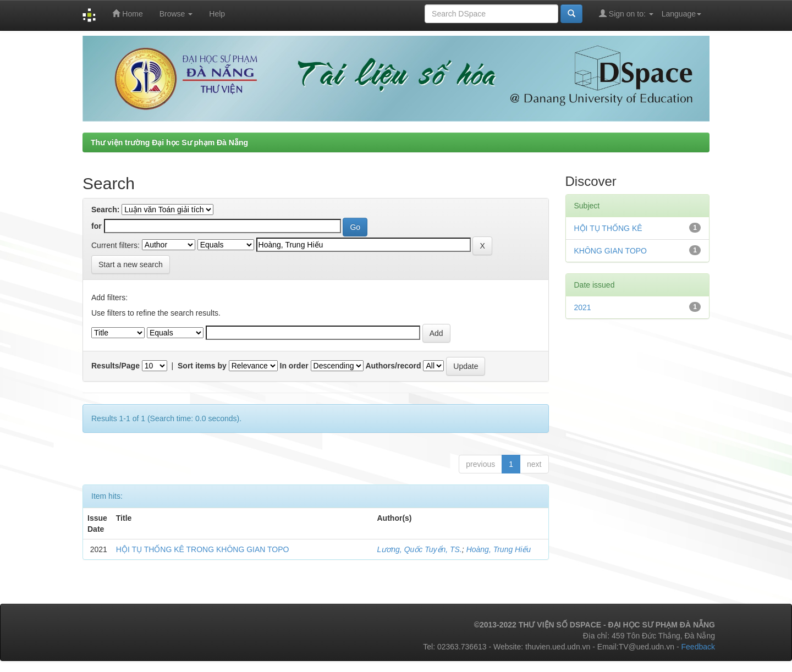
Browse (176, 14)
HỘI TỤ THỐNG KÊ (608, 228)
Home (127, 13)
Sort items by (202, 366)
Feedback (698, 647)
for (97, 226)
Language (681, 14)
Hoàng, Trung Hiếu (499, 549)
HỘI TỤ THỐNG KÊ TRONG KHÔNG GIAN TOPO (203, 549)
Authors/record (393, 366)
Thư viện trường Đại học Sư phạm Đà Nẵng (169, 142)
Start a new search (131, 265)
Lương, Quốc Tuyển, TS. (420, 549)
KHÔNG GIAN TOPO (611, 251)
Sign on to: (626, 13)
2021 (583, 307)
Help (217, 14)
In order (294, 366)
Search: (105, 210)
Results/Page (116, 366)
